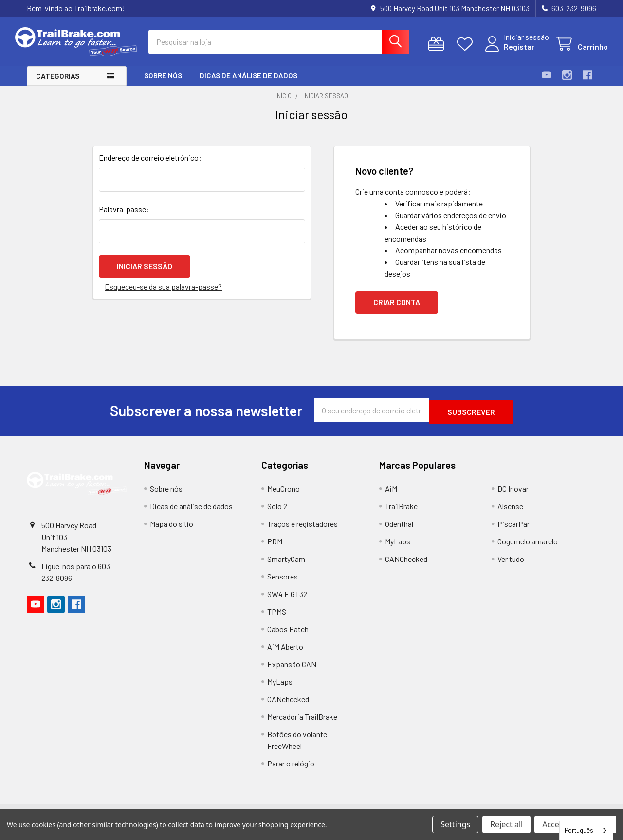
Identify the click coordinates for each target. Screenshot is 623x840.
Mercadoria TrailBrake (302, 723)
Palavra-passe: (124, 218)
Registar (507, 52)
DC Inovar (513, 495)
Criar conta (397, 311)
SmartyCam (286, 566)
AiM (391, 495)
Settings (455, 824)
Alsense (510, 513)
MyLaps (280, 688)
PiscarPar (513, 531)
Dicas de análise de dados (248, 84)
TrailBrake (401, 513)
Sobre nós (163, 84)
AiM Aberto (285, 653)
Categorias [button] (58, 85)
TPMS (277, 618)
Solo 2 (277, 513)
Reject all (506, 824)
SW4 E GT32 (287, 601)
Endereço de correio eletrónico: (150, 166)
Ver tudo (511, 566)
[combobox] (586, 831)
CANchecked (288, 706)
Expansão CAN (292, 671)
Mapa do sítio (172, 531)
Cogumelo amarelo (528, 548)
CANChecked (406, 566)
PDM (275, 548)
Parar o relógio (291, 770)
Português (579, 830)
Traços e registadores (302, 531)
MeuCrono (284, 495)
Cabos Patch (288, 636)
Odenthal (399, 531)
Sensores (283, 583)
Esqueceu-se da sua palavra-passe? (163, 293)
